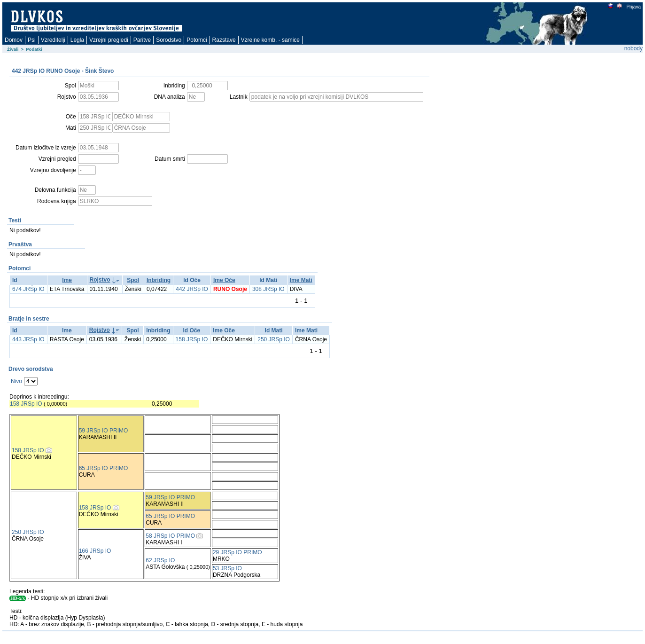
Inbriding (159, 280)
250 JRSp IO (274, 339)
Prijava (633, 7)
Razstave (224, 40)
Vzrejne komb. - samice (270, 40)
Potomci (197, 40)
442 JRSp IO (192, 289)
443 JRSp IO (28, 339)
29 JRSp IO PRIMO (237, 552)
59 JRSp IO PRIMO (104, 431)
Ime (67, 280)
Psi (32, 40)
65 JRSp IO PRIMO (104, 468)
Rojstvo (100, 280)
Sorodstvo (169, 40)
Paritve (142, 40)
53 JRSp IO (227, 568)
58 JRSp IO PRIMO (170, 536)
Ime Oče (224, 280)
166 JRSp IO (95, 551)
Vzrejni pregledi (109, 40)
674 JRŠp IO (28, 289)
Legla (77, 40)
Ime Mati (301, 280)
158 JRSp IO (192, 339)
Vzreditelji (53, 40)
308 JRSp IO (268, 289)
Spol (133, 280)
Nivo (16, 381)
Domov (14, 40)
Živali (13, 49)
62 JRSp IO (160, 560)
